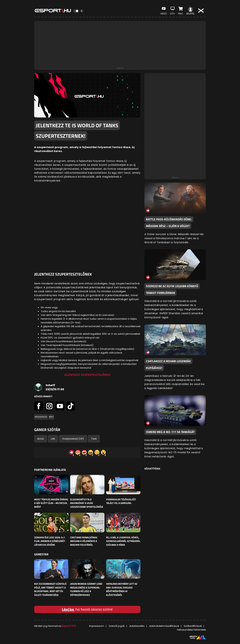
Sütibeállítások (193, 626)
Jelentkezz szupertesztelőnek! (87, 375)
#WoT (51, 417)
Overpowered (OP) (73, 439)
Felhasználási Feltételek (191, 630)
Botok (41, 439)
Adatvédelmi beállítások (164, 626)
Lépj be (68, 609)
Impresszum (97, 626)
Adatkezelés (137, 626)
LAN (53, 439)
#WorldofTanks (41, 417)
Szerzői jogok (117, 626)
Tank (94, 439)
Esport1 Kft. (69, 626)
